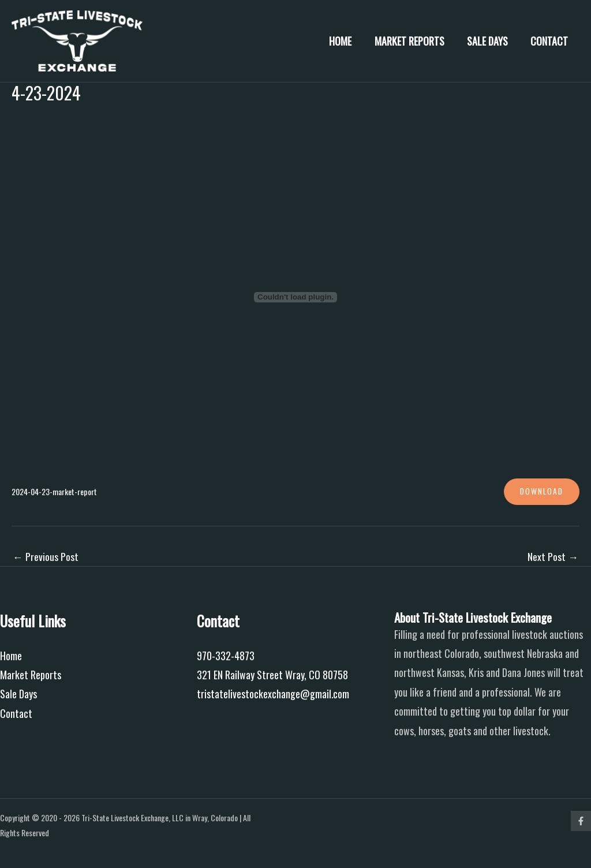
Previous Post (46, 556)
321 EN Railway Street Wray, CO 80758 (272, 675)
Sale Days (490, 41)
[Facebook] (581, 822)
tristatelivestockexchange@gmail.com (273, 694)
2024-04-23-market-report (57, 491)
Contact (550, 41)
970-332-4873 (226, 656)
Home (347, 41)
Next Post (553, 556)
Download (541, 491)
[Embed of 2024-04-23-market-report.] (295, 297)
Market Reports (414, 41)
